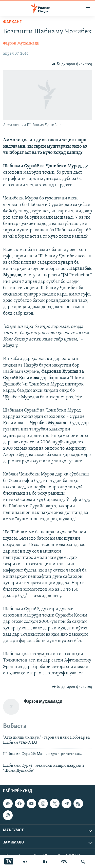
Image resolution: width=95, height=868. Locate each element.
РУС (64, 862)
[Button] (72, 64)
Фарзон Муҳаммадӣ (21, 43)
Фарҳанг (12, 22)
